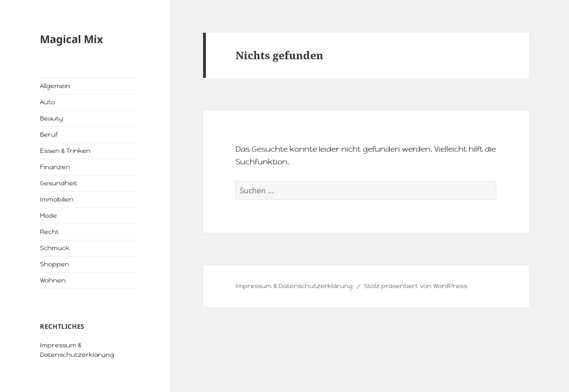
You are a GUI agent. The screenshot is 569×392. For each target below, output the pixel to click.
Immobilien (57, 199)
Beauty (52, 118)
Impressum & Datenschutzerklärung (294, 286)
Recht (49, 232)
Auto (47, 102)
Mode (48, 216)
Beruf (49, 135)
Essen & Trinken (65, 151)
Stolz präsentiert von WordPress (415, 286)
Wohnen (53, 280)
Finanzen (55, 167)
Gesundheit (58, 183)
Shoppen (55, 264)
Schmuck (55, 248)
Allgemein (55, 86)
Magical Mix (72, 39)
